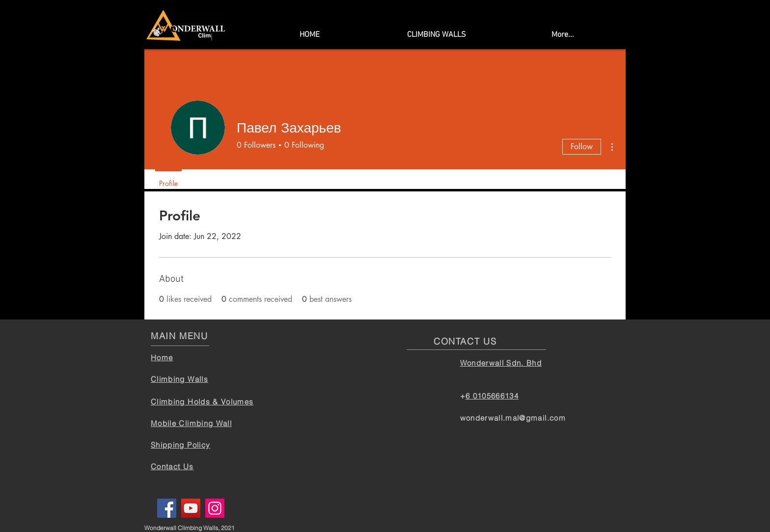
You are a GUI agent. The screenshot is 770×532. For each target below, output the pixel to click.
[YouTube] (191, 508)
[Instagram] (215, 508)
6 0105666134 (492, 396)
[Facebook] (167, 508)
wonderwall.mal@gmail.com (513, 418)
